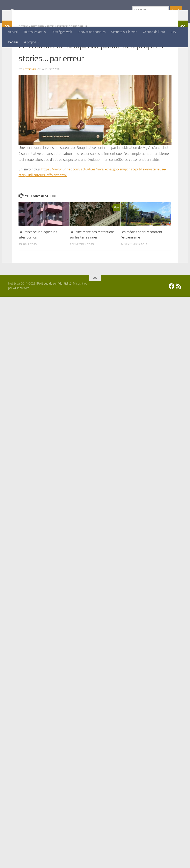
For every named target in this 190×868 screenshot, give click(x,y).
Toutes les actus (35, 32)
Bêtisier (13, 42)
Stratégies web (62, 32)
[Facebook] (171, 313)
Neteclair (30, 96)
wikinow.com (21, 315)
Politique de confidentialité (54, 310)
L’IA (173, 32)
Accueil (13, 32)
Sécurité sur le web (124, 32)
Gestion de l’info (154, 32)
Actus (23, 53)
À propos (30, 42)
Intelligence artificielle (67, 53)
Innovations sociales (92, 32)
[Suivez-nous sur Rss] (179, 313)
